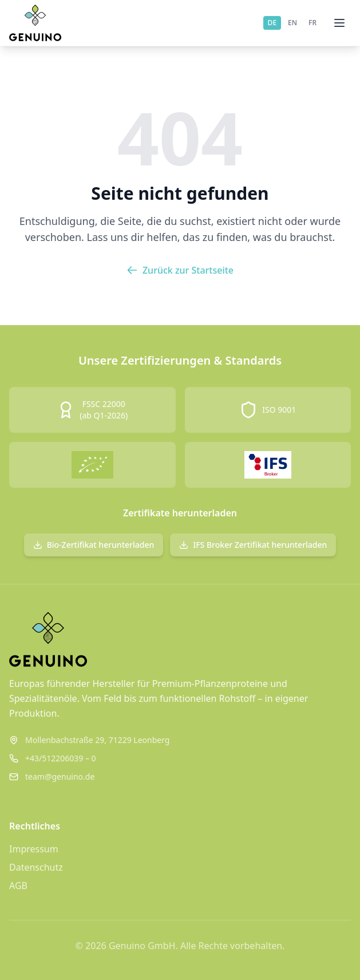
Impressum (34, 849)
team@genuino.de (60, 777)
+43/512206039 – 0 (61, 758)
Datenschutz (36, 867)
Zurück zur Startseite (180, 270)
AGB (18, 886)
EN (292, 23)
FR (312, 23)
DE (272, 23)
